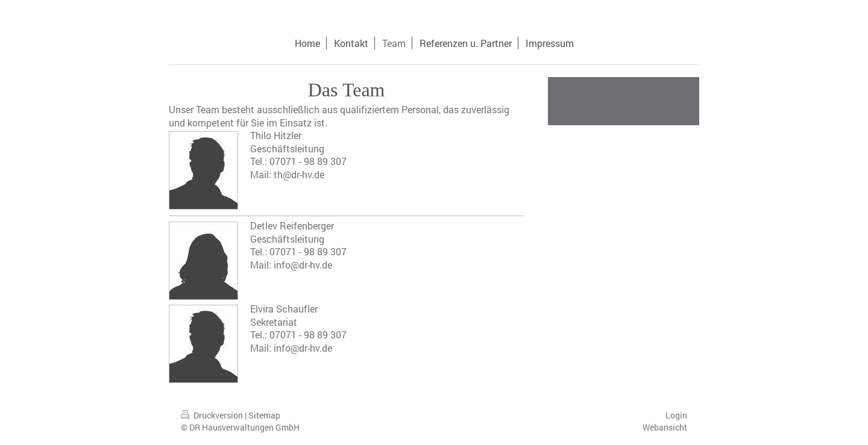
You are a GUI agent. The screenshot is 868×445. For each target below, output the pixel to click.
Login (676, 415)
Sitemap (264, 415)
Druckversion (213, 415)
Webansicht (665, 427)
